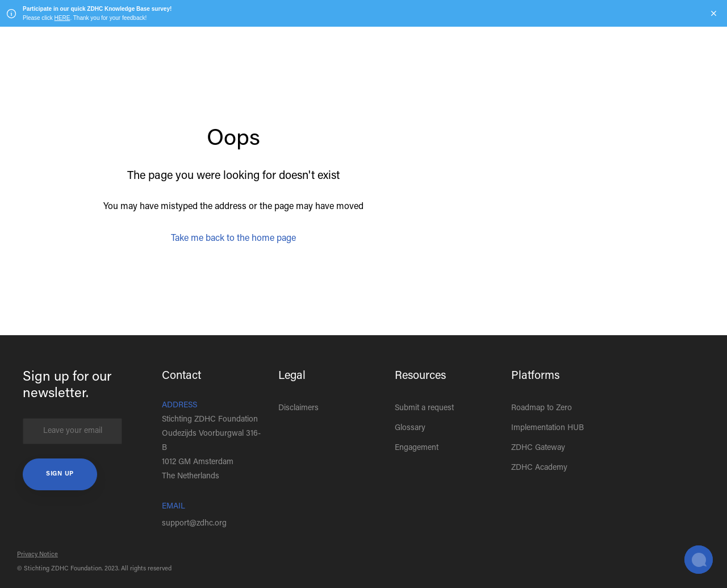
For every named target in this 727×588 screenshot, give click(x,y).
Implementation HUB (548, 428)
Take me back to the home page (233, 239)
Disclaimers (298, 408)
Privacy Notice (37, 555)
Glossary (410, 428)
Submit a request (424, 408)
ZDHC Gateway (538, 448)
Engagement (417, 448)
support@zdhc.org (194, 524)
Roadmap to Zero (542, 408)
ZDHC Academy (539, 468)
